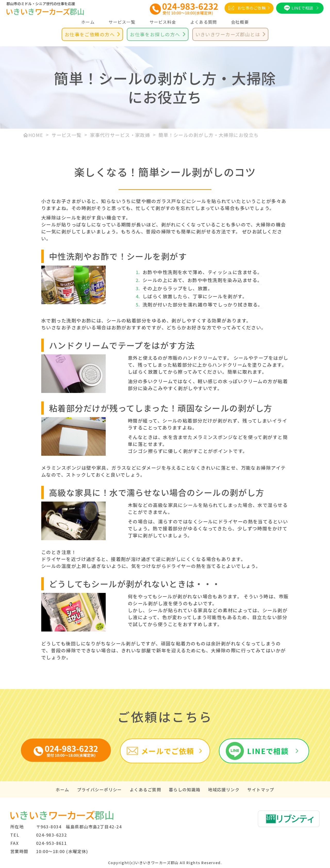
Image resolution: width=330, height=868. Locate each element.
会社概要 (240, 22)
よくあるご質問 (145, 790)
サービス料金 (163, 22)
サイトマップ (261, 790)
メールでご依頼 (168, 751)
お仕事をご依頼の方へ (90, 34)
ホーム (88, 22)
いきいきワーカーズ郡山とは (228, 34)
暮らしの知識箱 (185, 790)
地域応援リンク (224, 790)
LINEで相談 (302, 8)
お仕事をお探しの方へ (155, 34)
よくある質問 (204, 22)
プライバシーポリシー (100, 790)
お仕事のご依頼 (252, 8)
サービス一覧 (122, 22)
